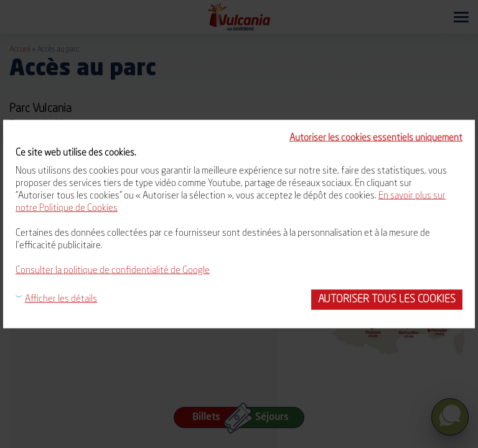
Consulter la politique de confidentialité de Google (113, 271)
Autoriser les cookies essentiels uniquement (376, 138)
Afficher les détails (61, 300)
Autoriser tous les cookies (387, 300)
